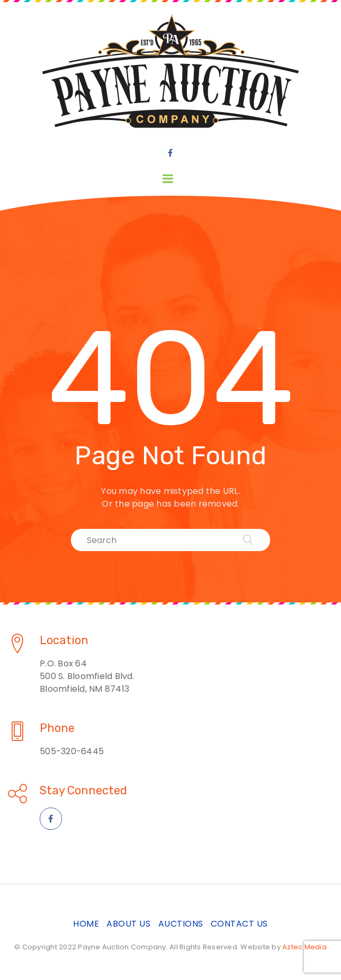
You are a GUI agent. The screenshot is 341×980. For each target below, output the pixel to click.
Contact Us (239, 924)
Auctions (181, 924)
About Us (128, 924)
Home (86, 924)
